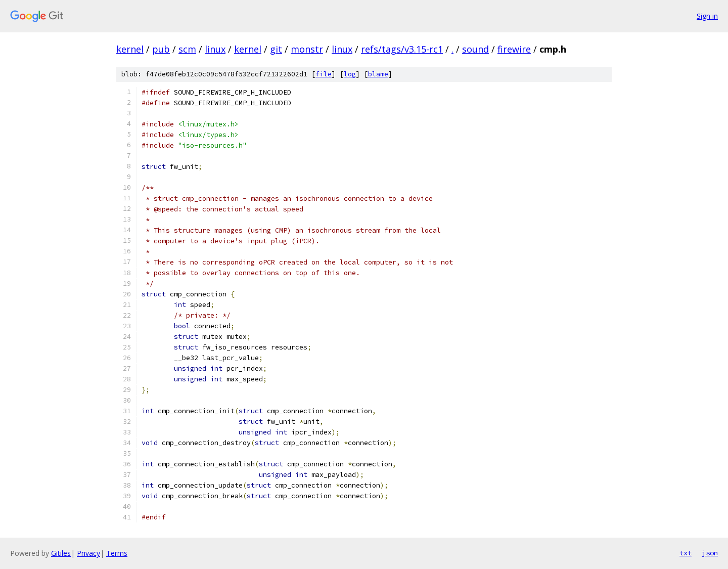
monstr (307, 49)
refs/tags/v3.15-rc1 (402, 49)
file (324, 74)
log (350, 74)
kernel (130, 49)
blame (378, 74)
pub (161, 49)
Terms (117, 553)
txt (686, 553)
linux (215, 49)
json (710, 553)
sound (475, 49)
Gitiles (61, 553)
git (276, 49)
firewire (514, 49)
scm (187, 49)
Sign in (707, 16)
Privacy (88, 553)
